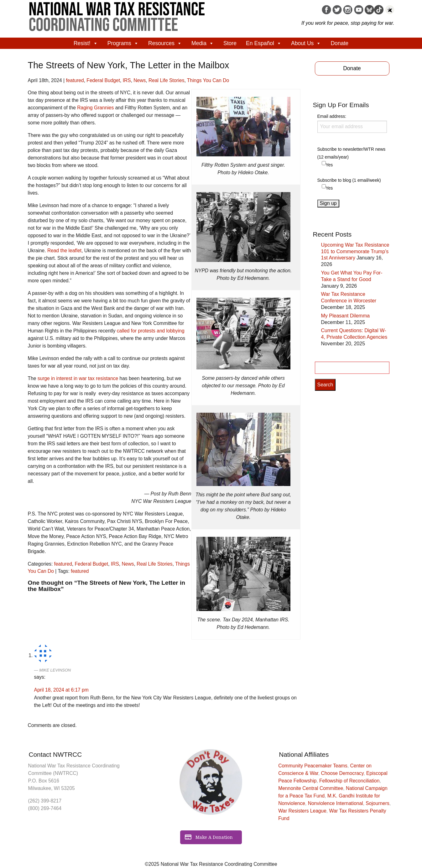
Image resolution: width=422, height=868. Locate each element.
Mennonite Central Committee (311, 788)
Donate (339, 43)
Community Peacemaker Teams (313, 766)
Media (203, 43)
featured (75, 80)
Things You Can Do (208, 80)
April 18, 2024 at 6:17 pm (61, 690)
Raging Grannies (95, 108)
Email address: (352, 123)
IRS (127, 80)
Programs (123, 43)
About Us (306, 43)
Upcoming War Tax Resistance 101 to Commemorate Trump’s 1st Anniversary (355, 251)
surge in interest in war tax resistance (78, 378)
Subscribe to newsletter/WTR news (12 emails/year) (352, 153)
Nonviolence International (336, 803)
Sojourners (377, 803)
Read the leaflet (64, 251)
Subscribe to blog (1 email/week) (349, 180)
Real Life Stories (166, 80)
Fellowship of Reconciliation (349, 781)
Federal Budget (103, 80)
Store (230, 43)
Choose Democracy (342, 773)
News (140, 80)
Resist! (86, 43)
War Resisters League (302, 811)
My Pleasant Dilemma (346, 316)
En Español (264, 43)
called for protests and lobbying (151, 331)
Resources (165, 43)
